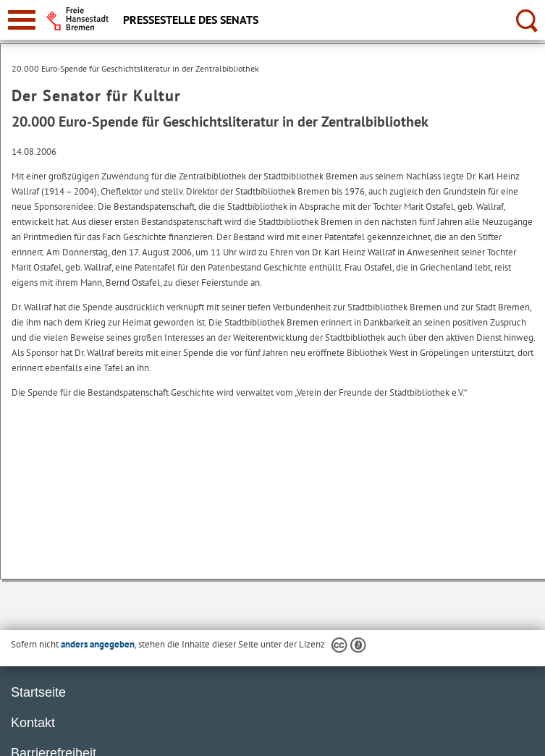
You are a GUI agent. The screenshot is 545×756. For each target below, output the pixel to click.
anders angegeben (98, 644)
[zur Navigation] (22, 20)
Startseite (38, 692)
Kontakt (33, 723)
